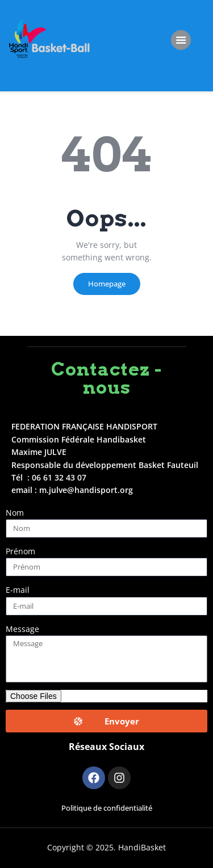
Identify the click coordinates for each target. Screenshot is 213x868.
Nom (15, 513)
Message (22, 629)
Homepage (107, 284)
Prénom (20, 551)
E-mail (18, 590)
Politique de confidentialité (107, 808)
